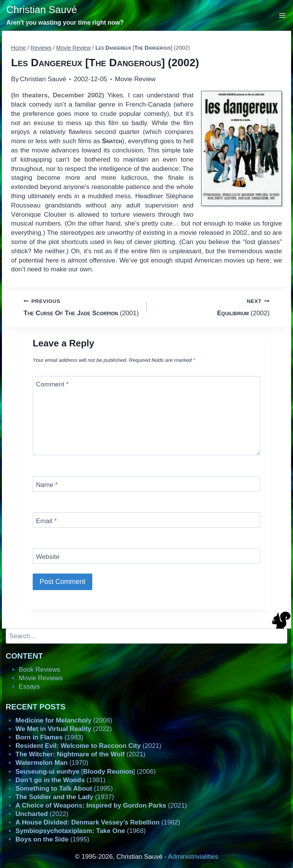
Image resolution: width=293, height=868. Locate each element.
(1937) (65, 797)
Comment (52, 384)
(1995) (64, 789)
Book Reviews (40, 670)
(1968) (81, 831)
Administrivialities (193, 857)
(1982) (98, 822)
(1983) (49, 737)
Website (48, 557)
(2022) (64, 729)
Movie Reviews (41, 678)
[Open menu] (282, 15)
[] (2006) (86, 772)
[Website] (146, 556)
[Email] (146, 520)
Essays (29, 687)
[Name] (146, 484)
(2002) (211, 307)
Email (47, 521)
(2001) (82, 307)
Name (47, 485)
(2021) (88, 746)
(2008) (64, 720)
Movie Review (135, 79)
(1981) (60, 780)
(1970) (52, 763)
